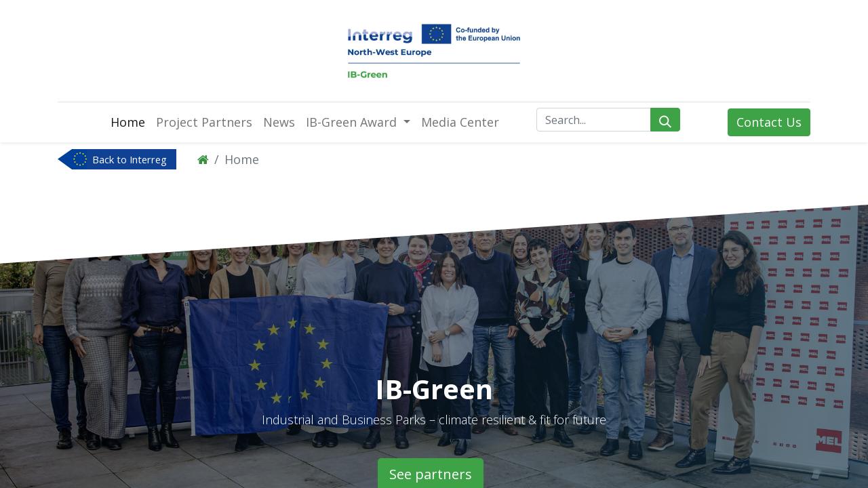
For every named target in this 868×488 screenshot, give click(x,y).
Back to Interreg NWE (130, 161)
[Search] (665, 120)
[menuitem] (128, 122)
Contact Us (769, 122)
